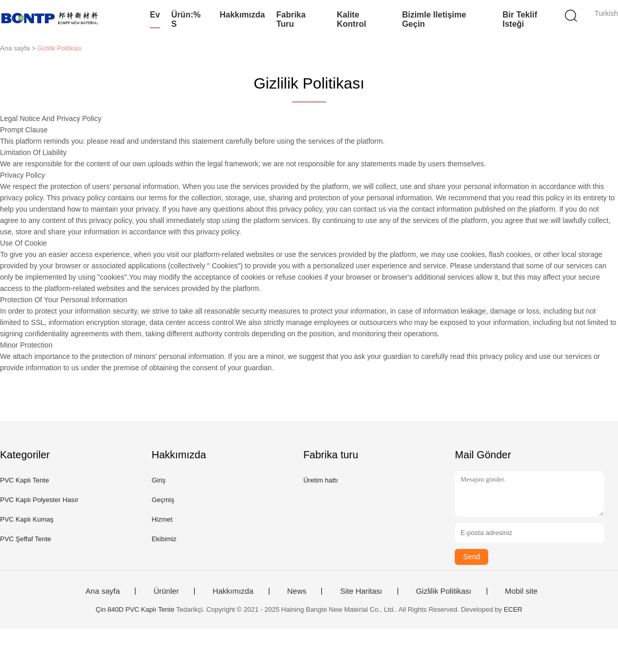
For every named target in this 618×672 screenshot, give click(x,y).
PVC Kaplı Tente (24, 480)
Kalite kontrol (351, 19)
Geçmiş (163, 500)
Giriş (158, 480)
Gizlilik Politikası (444, 591)
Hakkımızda (242, 15)
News (297, 591)
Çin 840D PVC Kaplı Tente (135, 609)
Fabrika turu (291, 19)
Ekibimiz (164, 539)
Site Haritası (361, 591)
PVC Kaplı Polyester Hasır (39, 500)
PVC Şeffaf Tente (25, 539)
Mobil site (521, 591)
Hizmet (162, 519)
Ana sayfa (103, 591)
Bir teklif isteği (520, 19)
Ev (155, 15)
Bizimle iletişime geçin (434, 19)
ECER (513, 609)
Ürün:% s (186, 19)
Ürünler (166, 591)
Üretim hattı (321, 480)
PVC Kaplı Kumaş (27, 519)
